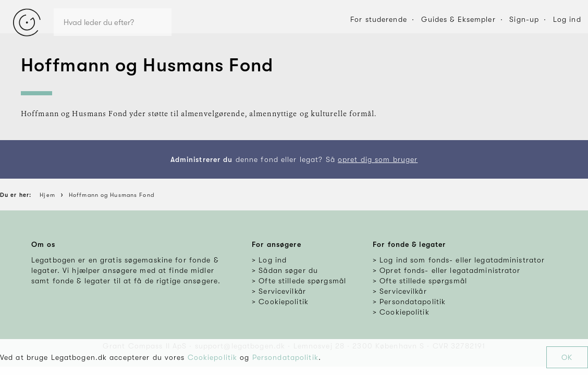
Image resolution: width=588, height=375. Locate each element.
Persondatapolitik (285, 357)
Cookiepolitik (213, 357)
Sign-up (524, 19)
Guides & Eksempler (458, 19)
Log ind (567, 19)
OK (567, 357)
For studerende (379, 19)
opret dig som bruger (378, 159)
